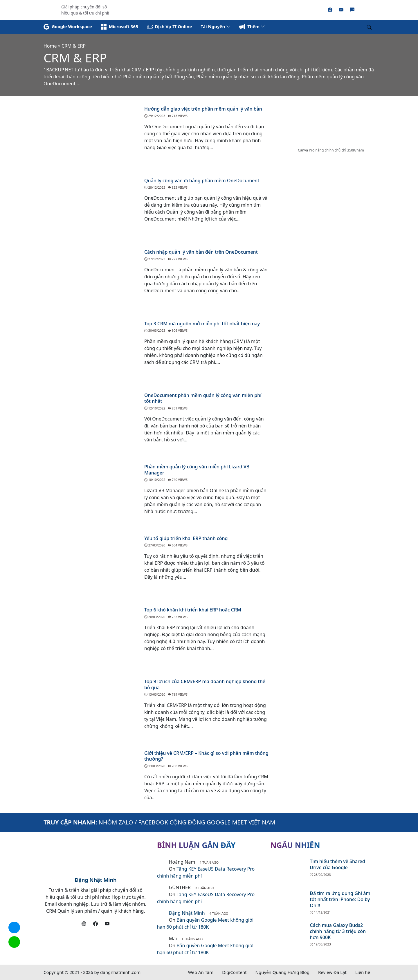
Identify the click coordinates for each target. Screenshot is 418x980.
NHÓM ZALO (116, 822)
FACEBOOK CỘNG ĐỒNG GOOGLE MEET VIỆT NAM (207, 822)
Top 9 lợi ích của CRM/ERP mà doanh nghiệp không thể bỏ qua (205, 684)
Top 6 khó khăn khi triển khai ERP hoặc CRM (193, 610)
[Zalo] (352, 10)
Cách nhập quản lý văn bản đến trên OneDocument (201, 252)
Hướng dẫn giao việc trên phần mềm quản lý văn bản (203, 109)
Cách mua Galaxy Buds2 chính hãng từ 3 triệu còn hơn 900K (338, 931)
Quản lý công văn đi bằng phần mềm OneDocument (202, 181)
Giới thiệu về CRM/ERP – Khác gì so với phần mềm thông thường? (206, 756)
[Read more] (209, 9)
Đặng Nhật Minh (96, 880)
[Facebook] (330, 10)
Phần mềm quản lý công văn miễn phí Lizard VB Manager (197, 470)
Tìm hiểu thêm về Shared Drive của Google (337, 864)
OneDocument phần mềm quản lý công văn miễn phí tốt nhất (203, 398)
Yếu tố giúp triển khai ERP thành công (186, 538)
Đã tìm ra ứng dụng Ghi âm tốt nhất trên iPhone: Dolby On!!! (340, 899)
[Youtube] (341, 10)
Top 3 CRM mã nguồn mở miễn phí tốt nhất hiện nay (202, 324)
